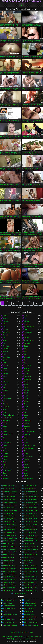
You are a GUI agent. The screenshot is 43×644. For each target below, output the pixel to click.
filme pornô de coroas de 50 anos (31, 510)
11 (40, 303)
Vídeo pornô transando (10, 625)
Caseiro (27, 401)
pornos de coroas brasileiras (31, 566)
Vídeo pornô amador (9, 620)
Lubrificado (28, 421)
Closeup (27, 390)
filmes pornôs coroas (9, 533)
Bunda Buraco (29, 456)
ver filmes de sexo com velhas (31, 577)
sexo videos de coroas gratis (31, 574)
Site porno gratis (29, 614)
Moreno (5, 316)
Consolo (5, 404)
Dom (26, 418)
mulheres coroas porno (31, 541)
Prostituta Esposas (9, 415)
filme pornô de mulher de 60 (10, 513)
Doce (4, 363)
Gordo (26, 465)
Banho (26, 451)
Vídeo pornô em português (10, 609)
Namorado (27, 376)
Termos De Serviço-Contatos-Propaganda (21, 632)
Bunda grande (7, 470)
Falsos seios (7, 443)
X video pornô (28, 611)
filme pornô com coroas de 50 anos (31, 502)
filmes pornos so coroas (31, 535)
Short (5, 412)
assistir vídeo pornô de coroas (31, 486)
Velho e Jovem (29, 479)
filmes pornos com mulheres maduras (31, 530)
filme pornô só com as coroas (31, 521)
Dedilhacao (6, 357)
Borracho (6, 335)
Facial (5, 376)
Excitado (27, 371)
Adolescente (28, 332)
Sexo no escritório (30, 445)
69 (4, 437)
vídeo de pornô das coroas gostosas (21, 593)
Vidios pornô (7, 617)
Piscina (5, 468)
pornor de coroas (8, 563)
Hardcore (6, 321)
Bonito (5, 341)
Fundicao (6, 479)
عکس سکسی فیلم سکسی (22, 639)
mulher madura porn (9, 541)
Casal (26, 393)
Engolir (5, 440)
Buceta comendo (29, 432)
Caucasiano (28, 379)
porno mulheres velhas (10, 552)
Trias (4, 327)
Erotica (26, 443)
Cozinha (27, 476)
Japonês (5, 374)
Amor (5, 448)
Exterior (5, 371)
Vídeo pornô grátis (30, 609)
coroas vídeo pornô (30, 488)
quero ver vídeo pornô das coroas (31, 568)
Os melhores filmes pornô (10, 606)
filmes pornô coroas (30, 527)
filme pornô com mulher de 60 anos (10, 508)
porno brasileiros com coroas (10, 544)
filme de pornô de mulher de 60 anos (31, 491)
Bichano (27, 321)
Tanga (26, 404)
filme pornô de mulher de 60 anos (31, 513)
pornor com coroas (9, 557)
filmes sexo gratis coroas (10, 538)
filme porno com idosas (31, 505)
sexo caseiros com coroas (31, 571)
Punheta (27, 399)
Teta (4, 324)
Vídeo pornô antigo (30, 620)
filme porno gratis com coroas (31, 516)
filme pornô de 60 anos (10, 510)
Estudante (27, 426)
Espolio (26, 338)
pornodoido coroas (9, 555)
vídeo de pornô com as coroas (31, 585)
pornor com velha (30, 557)
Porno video (33, 639)
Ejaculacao (28, 343)
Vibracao (27, 429)
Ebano (5, 462)
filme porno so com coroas (10, 524)
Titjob (5, 465)
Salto (26, 437)
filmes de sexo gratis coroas (31, 524)
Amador (27, 382)
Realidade (6, 407)
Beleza (26, 346)
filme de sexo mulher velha (10, 497)
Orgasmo (27, 462)
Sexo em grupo (8, 418)
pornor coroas (28, 560)
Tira (25, 349)
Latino (26, 415)
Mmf (4, 429)
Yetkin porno (6, 637)
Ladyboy (5, 456)
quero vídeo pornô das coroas (10, 571)
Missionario (6, 332)
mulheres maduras (30, 603)
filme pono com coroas (31, 497)
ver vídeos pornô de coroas (31, 582)
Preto (5, 396)
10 (36, 303)
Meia (26, 352)
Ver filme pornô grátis (31, 606)
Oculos (5, 459)
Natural (5, 368)
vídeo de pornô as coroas (10, 585)
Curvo (26, 407)
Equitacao (27, 324)
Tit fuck (5, 423)
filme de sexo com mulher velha (10, 494)
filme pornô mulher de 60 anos (10, 521)
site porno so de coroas (10, 577)
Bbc (4, 401)
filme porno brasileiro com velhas (10, 502)
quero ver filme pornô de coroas (10, 568)
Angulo (26, 385)
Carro (26, 454)
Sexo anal (27, 600)
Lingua (26, 473)
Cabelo (26, 410)
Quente (5, 360)
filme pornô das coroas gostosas (31, 508)
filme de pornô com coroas (10, 491)
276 (19, 308)
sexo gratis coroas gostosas (10, 574)
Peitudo (5, 318)
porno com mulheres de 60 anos (10, 546)
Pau (4, 379)
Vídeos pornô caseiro (31, 622)
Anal (26, 360)
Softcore (5, 390)
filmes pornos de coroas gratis (31, 533)
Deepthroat (28, 365)
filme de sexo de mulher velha (31, 494)
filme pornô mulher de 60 (31, 519)
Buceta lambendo (30, 341)
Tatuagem (6, 382)
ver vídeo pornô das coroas (31, 579)
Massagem (28, 434)
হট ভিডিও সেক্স (27, 637)
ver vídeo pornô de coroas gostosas (10, 582)
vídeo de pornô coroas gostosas (31, 588)
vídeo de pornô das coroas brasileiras (31, 591)
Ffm (25, 412)
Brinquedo (27, 357)
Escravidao (6, 421)
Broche (26, 316)
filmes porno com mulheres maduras (10, 527)
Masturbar (6, 349)
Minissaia (6, 476)
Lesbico (5, 365)
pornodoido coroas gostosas (31, 555)
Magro (26, 387)
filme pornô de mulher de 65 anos (10, 516)
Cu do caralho (7, 399)
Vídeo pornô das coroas (21, 1)
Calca (5, 354)
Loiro (26, 329)
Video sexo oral (8, 603)
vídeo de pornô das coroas (10, 591)
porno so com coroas (31, 552)
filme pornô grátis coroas (10, 519)
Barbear (5, 329)
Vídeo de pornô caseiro (10, 622)
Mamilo (26, 423)
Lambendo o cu (8, 434)
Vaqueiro (27, 335)
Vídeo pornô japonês (31, 617)
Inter (4, 387)
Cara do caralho (29, 448)
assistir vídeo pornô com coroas (10, 486)
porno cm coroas (29, 544)
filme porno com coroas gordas (10, 505)
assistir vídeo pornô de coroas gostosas (10, 488)
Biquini (5, 426)
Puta (4, 385)
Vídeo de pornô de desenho (10, 600)
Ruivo (26, 396)
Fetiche (26, 459)
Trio (25, 354)
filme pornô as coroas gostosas (10, 499)
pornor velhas (28, 563)
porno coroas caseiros (31, 546)
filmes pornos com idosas (10, 530)
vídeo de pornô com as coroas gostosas (10, 588)
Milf (4, 338)
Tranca (5, 445)
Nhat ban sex (34, 637)
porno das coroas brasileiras (31, 549)
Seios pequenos (29, 327)
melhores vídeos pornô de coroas (31, 538)
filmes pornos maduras (10, 535)
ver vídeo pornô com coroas (10, 579)
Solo (26, 363)
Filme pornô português (31, 625)
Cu (25, 318)
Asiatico (5, 352)
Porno (5, 611)
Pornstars (6, 346)
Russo (5, 432)
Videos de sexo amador (10, 614)
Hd (4, 343)
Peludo (26, 374)
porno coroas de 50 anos (10, 549)
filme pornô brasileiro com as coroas (31, 499)
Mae (4, 393)
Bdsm (5, 410)
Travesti (5, 454)
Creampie (6, 451)
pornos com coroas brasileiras (10, 566)
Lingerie (27, 368)
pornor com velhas (9, 560)
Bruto (26, 440)
